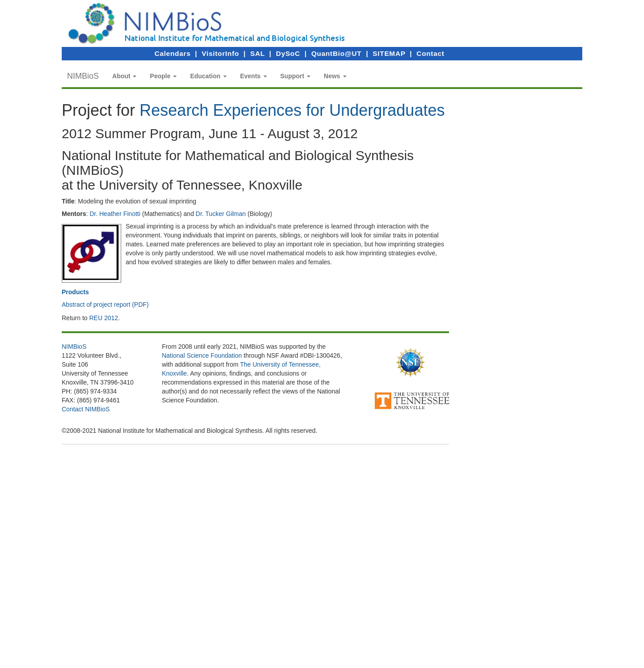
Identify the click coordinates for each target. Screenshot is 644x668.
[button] (124, 76)
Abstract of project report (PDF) (105, 304)
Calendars (172, 53)
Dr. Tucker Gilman (221, 214)
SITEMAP (389, 53)
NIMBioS (83, 76)
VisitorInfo (220, 53)
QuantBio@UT (336, 53)
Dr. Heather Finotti (115, 214)
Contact (430, 53)
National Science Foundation (202, 355)
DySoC (288, 53)
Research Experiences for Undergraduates (292, 110)
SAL (258, 53)
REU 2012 (104, 318)
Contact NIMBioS (86, 409)
